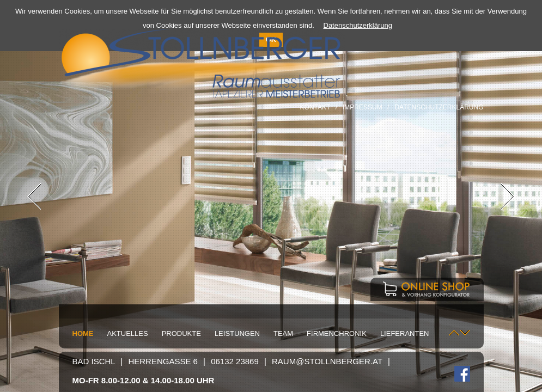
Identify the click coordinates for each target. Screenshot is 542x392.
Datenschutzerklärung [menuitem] (439, 107)
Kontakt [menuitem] (315, 107)
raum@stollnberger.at (327, 361)
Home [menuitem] (83, 333)
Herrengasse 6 (163, 361)
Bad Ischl (94, 361)
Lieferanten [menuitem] (405, 333)
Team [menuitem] (283, 333)
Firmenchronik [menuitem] (337, 333)
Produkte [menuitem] (181, 333)
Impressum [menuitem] (363, 107)
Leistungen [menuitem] (237, 333)
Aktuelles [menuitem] (128, 333)
